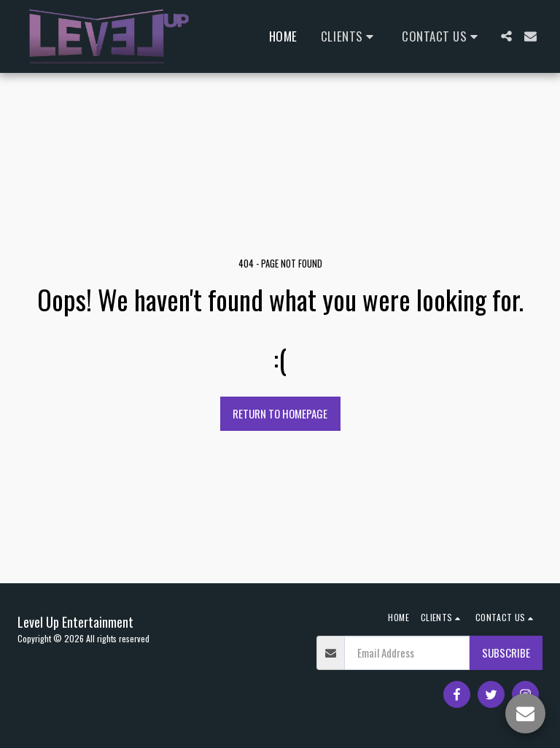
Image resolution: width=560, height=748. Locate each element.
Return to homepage (280, 413)
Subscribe (506, 652)
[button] (350, 36)
